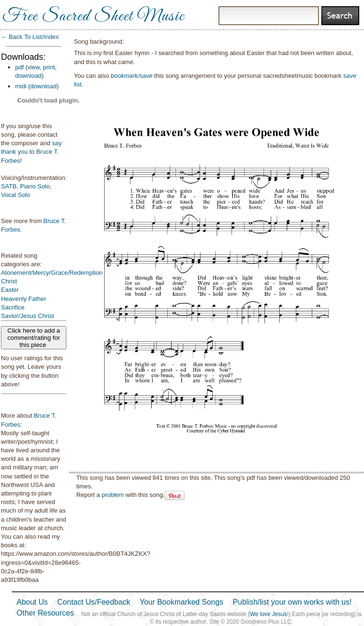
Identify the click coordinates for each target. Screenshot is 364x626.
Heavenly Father (23, 299)
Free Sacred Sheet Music (93, 17)
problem (113, 495)
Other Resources (45, 613)
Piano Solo (35, 186)
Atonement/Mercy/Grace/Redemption (52, 273)
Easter (10, 290)
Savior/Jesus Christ (27, 316)
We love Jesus (268, 614)
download (28, 76)
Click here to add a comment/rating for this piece (34, 338)
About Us (32, 602)
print (49, 67)
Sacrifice (13, 307)
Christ (9, 281)
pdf (19, 67)
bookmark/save (132, 76)
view (33, 67)
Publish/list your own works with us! (292, 602)
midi (21, 86)
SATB (9, 186)
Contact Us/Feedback (94, 602)
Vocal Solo (15, 195)
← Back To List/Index (30, 37)
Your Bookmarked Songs (182, 602)
